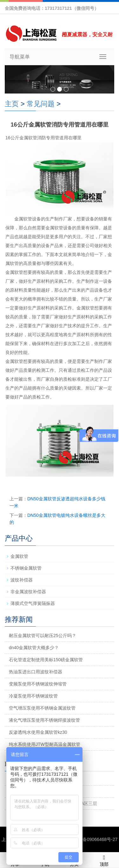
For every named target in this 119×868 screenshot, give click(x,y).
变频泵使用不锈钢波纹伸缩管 (38, 684)
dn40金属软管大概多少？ (34, 648)
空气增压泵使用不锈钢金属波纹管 (42, 708)
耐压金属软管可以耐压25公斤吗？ (43, 635)
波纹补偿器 (22, 580)
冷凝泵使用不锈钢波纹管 (33, 696)
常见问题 (41, 104)
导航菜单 (20, 57)
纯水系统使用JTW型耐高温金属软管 (45, 744)
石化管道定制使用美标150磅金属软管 (46, 660)
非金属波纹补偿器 (28, 592)
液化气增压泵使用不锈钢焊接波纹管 (44, 720)
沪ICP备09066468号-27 (94, 839)
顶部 (104, 860)
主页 (12, 104)
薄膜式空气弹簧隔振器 (33, 603)
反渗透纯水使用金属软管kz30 (38, 732)
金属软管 (19, 556)
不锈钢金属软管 (26, 568)
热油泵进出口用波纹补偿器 (36, 672)
